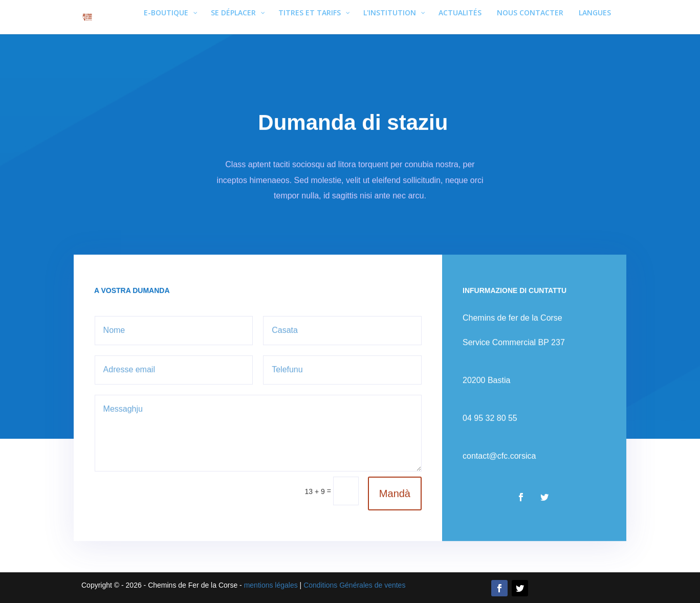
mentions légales (271, 585)
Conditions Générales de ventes (354, 585)
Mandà (393, 486)
